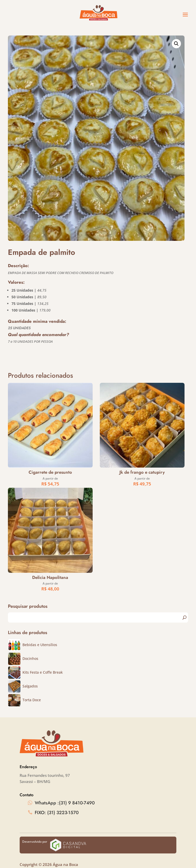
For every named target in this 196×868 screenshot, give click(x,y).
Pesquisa (184, 617)
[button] (176, 44)
